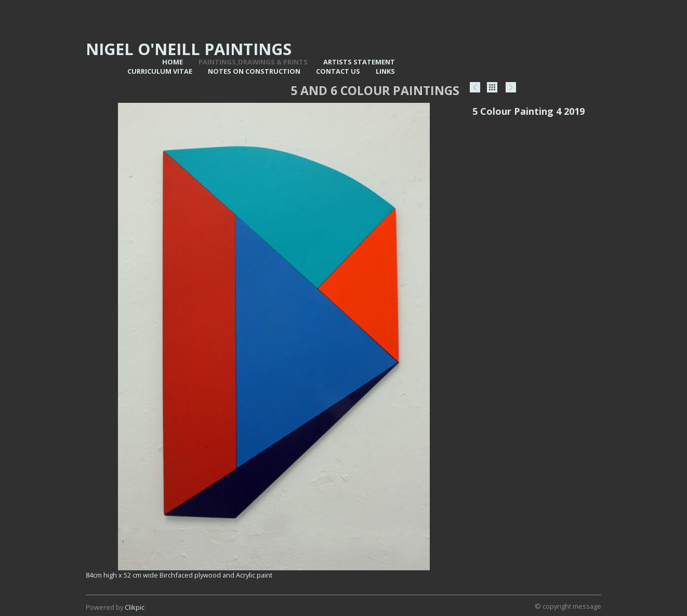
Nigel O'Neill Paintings (189, 49)
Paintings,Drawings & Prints (253, 62)
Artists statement (359, 62)
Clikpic (135, 607)
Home (173, 62)
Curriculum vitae (160, 71)
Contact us (338, 71)
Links (385, 71)
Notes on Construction (254, 71)
